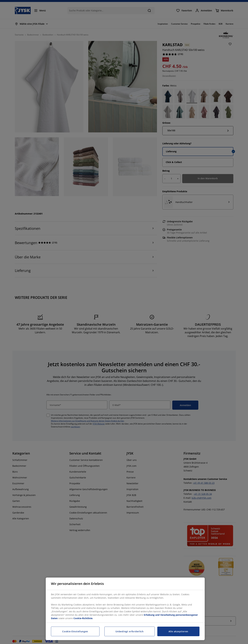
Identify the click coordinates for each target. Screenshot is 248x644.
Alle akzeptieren (178, 631)
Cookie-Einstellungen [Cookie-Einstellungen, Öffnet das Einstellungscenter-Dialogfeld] (75, 631)
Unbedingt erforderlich (129, 631)
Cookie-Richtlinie (83, 618)
